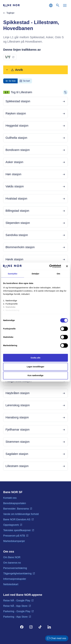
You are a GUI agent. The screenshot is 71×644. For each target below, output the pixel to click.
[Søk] (58, 5)
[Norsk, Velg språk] (51, 5)
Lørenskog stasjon (18, 405)
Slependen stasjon (18, 223)
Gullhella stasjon (16, 138)
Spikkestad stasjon (18, 101)
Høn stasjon (13, 174)
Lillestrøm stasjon (17, 466)
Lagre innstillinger (35, 367)
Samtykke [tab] (13, 274)
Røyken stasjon (16, 113)
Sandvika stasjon (17, 235)
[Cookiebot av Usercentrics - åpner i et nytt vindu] (49, 266)
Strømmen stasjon (18, 442)
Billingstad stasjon (17, 211)
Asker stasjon (14, 162)
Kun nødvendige (35, 375)
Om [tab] (58, 274)
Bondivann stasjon (18, 150)
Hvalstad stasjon (16, 199)
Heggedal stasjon (17, 126)
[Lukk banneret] (67, 266)
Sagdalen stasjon (17, 454)
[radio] (10, 81)
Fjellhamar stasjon (18, 430)
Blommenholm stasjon (20, 247)
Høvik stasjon (14, 259)
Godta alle (36, 358)
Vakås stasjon (15, 186)
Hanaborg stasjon (17, 417)
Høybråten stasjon (18, 393)
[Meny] (65, 5)
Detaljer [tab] (35, 274)
